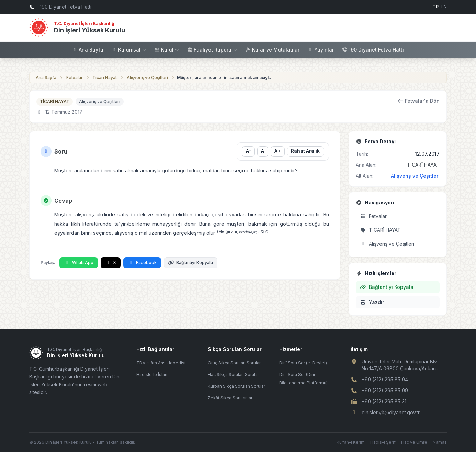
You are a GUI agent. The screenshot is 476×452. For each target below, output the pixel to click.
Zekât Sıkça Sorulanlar (230, 398)
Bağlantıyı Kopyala (191, 263)
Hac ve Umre (414, 442)
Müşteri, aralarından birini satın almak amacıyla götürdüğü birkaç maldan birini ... (225, 77)
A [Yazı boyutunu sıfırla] (263, 151)
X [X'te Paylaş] (111, 263)
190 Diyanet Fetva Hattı (373, 50)
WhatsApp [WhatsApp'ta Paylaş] (79, 263)
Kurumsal (129, 50)
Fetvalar (75, 77)
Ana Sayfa (88, 50)
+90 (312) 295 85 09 (385, 390)
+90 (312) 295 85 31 (384, 401)
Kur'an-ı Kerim (351, 442)
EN (444, 7)
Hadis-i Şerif (383, 442)
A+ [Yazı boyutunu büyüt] (277, 151)
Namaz (440, 442)
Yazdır (372, 302)
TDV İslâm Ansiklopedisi (161, 363)
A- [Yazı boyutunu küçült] (248, 151)
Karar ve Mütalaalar (273, 50)
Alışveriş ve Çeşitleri (147, 77)
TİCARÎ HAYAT (55, 101)
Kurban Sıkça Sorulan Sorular (236, 386)
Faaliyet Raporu (212, 50)
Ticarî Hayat (105, 77)
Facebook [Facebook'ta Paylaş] (142, 263)
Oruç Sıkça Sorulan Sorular (234, 363)
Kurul (167, 50)
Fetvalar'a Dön (419, 101)
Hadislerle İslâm (152, 375)
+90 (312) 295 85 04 (385, 379)
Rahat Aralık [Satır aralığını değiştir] (305, 151)
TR (436, 7)
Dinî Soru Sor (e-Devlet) (303, 363)
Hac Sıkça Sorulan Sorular (233, 375)
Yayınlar (321, 50)
